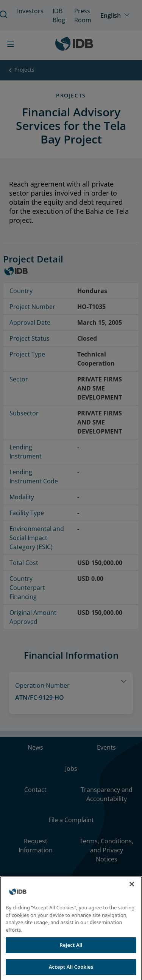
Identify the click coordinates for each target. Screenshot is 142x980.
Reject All (71, 953)
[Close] (132, 892)
